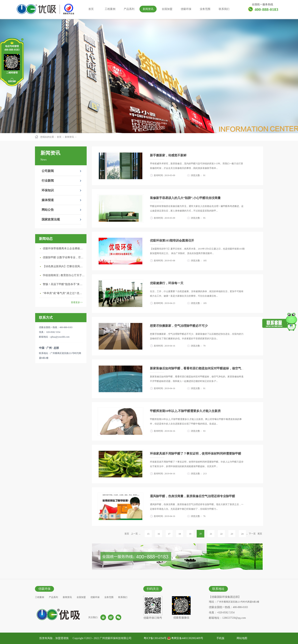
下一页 (252, 534)
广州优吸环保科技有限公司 (116, 638)
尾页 (260, 534)
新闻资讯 (69, 137)
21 (211, 534)
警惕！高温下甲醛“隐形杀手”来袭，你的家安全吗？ (64, 284)
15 (148, 534)
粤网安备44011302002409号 (187, 638)
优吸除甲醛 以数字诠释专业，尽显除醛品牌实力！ (64, 257)
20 (201, 534)
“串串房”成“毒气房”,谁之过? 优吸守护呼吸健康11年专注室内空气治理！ (64, 293)
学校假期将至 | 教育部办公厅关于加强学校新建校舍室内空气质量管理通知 (64, 275)
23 (232, 534)
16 (159, 534)
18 (180, 534)
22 (221, 534)
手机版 (220, 638)
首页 (91, 9)
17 (169, 534)
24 (242, 534)
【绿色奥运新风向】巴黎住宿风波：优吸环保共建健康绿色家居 (64, 266)
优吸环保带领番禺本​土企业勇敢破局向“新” (64, 248)
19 (190, 534)
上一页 (134, 534)
